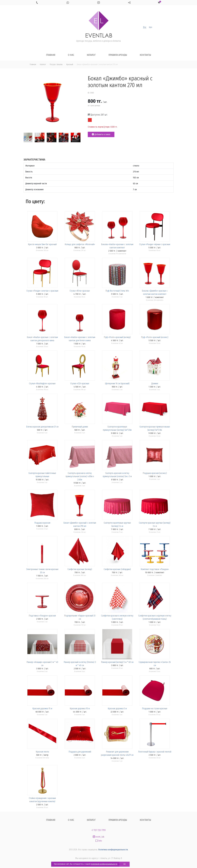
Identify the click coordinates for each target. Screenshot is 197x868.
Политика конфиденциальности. (113, 850)
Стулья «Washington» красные (42, 384)
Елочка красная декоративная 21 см (42, 427)
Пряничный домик (80, 427)
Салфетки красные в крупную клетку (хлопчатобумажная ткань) (155, 617)
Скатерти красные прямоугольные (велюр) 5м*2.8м (155, 428)
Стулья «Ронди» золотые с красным (42, 291)
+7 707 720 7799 (98, 830)
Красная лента (42, 752)
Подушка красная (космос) (155, 473)
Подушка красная (42, 523)
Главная (51, 55)
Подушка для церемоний (80, 752)
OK (124, 864)
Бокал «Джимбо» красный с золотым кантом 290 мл (80, 524)
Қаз (150, 27)
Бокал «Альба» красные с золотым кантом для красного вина (42, 339)
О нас (71, 55)
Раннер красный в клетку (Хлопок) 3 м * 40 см (80, 664)
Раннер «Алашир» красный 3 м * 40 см (42, 664)
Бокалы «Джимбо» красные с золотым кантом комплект (155, 292)
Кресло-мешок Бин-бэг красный (42, 244)
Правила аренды (118, 55)
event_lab (98, 837)
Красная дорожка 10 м (80, 709)
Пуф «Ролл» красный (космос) (155, 337)
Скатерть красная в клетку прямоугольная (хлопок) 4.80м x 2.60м (80, 476)
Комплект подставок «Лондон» (155, 569)
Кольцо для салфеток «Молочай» (80, 244)
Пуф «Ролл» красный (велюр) (117, 337)
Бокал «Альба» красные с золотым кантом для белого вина (80, 339)
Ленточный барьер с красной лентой (155, 752)
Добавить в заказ (101, 134)
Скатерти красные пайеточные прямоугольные (42, 475)
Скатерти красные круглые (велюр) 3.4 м (155, 524)
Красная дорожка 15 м (42, 709)
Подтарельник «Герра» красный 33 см (80, 617)
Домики (155, 384)
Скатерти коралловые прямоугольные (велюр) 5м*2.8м (117, 428)
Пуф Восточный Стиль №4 (117, 291)
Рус (145, 27)
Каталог (91, 55)
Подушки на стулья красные (155, 709)
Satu (99, 841)
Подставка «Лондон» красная (42, 616)
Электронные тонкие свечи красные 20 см (42, 571)
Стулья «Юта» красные (80, 291)
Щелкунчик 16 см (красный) (117, 384)
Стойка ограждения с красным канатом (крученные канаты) (42, 800)
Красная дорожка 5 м (117, 709)
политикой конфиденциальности (104, 864)
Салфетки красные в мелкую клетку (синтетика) (117, 617)
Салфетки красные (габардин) (117, 569)
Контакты (145, 55)
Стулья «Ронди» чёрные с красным (155, 244)
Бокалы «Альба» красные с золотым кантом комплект (117, 246)
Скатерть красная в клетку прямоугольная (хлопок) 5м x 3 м (117, 475)
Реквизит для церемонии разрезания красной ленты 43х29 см (117, 753)
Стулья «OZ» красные (80, 384)
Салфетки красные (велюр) (80, 569)
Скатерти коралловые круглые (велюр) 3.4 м (117, 524)
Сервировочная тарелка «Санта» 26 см (155, 664)
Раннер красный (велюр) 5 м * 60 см (117, 662)
